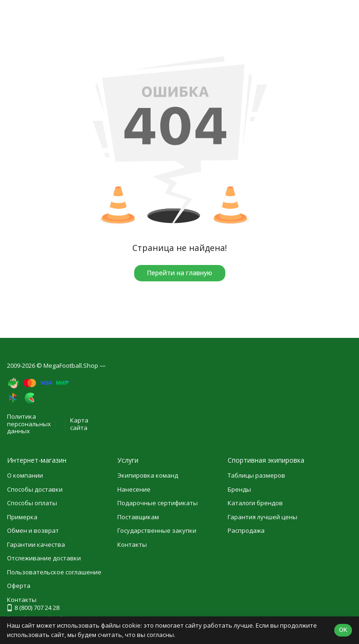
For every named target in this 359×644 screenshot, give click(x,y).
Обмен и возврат (33, 530)
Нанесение (134, 489)
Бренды (239, 489)
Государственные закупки (157, 530)
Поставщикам (138, 517)
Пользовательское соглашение (54, 572)
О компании (25, 475)
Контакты (132, 544)
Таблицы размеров (256, 475)
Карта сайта (79, 424)
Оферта (19, 586)
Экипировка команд (148, 475)
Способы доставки (35, 489)
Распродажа (246, 530)
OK (343, 630)
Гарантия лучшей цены (262, 517)
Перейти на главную (179, 273)
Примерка (22, 517)
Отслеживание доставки (44, 558)
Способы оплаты (32, 503)
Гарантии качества (36, 544)
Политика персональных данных (29, 424)
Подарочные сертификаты (158, 503)
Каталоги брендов (255, 503)
